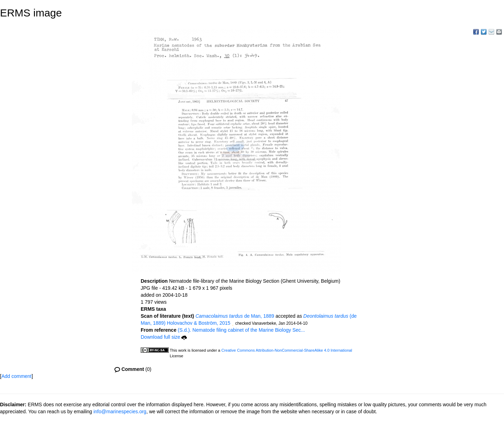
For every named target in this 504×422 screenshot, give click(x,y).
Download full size (164, 337)
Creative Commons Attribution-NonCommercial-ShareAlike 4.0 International (287, 350)
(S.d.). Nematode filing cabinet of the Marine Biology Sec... (241, 330)
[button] (233, 324)
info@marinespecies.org (120, 412)
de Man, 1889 (235, 316)
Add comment (16, 376)
